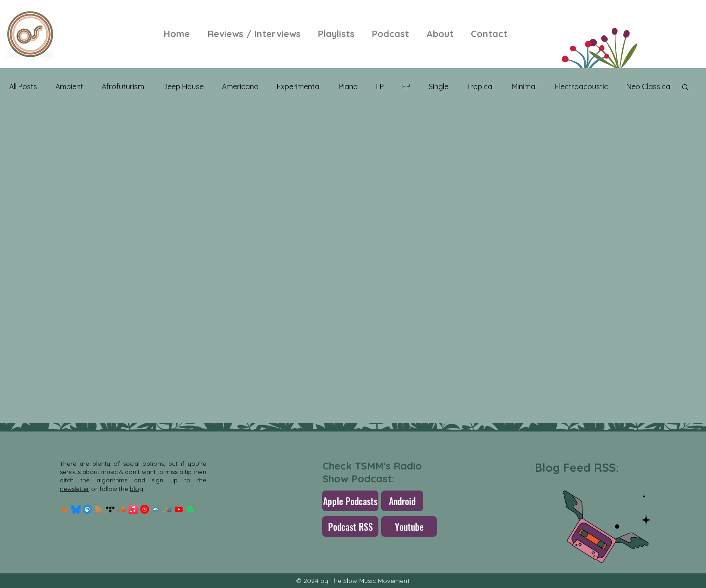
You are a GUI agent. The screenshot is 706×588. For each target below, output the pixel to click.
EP (406, 86)
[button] (685, 88)
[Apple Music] (133, 509)
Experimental (299, 86)
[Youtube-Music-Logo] (145, 509)
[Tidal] (110, 509)
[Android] (402, 501)
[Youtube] (179, 509)
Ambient (69, 86)
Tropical (480, 86)
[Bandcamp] (156, 509)
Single (439, 86)
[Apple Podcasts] (350, 501)
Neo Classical (649, 86)
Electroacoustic (582, 86)
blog (137, 489)
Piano (348, 86)
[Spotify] (190, 509)
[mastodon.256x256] (87, 509)
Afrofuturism (123, 86)
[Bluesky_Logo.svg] (76, 509)
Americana (240, 86)
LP (380, 86)
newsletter (75, 489)
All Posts (23, 86)
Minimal (524, 86)
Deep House (183, 86)
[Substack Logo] (65, 509)
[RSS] (99, 509)
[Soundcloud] (122, 509)
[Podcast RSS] (350, 526)
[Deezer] (167, 509)
